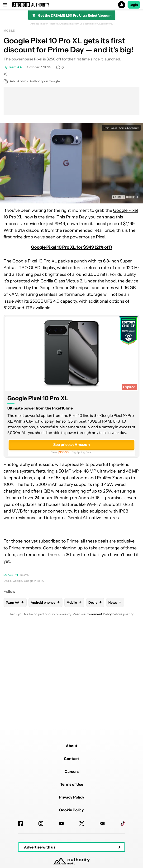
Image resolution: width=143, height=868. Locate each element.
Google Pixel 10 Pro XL (38, 398)
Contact (71, 759)
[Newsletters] (102, 824)
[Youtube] (61, 824)
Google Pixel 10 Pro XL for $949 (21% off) (71, 247)
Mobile (9, 31)
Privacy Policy (72, 797)
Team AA (15, 67)
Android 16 (89, 498)
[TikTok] (123, 824)
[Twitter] (82, 824)
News (24, 575)
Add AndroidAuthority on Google (32, 81)
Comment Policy (99, 614)
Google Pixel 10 (34, 581)
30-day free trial (82, 555)
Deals (8, 575)
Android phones (45, 602)
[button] (71, 5)
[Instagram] (41, 824)
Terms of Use (72, 784)
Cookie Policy (71, 810)
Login (134, 5)
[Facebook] (20, 824)
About (72, 746)
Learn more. (106, 24)
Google (17, 581)
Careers (72, 771)
